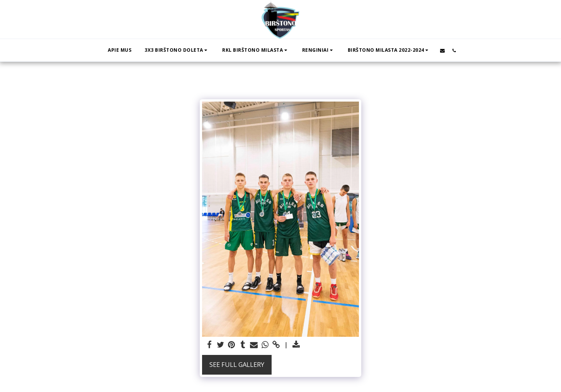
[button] (177, 50)
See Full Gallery (237, 364)
